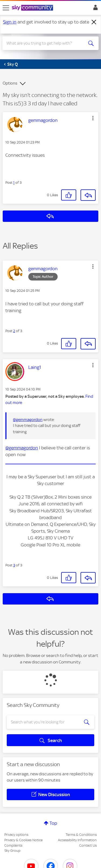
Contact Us (88, 845)
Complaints (13, 845)
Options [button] (10, 83)
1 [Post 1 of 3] (14, 183)
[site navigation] (6, 8)
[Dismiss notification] (94, 22)
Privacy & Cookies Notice (23, 840)
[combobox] (46, 43)
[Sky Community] (33, 8)
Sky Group (12, 851)
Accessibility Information (77, 840)
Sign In (94, 9)
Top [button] (53, 823)
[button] (93, 118)
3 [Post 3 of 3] (14, 565)
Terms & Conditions (81, 835)
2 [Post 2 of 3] (14, 331)
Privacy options (16, 835)
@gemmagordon (28, 420)
